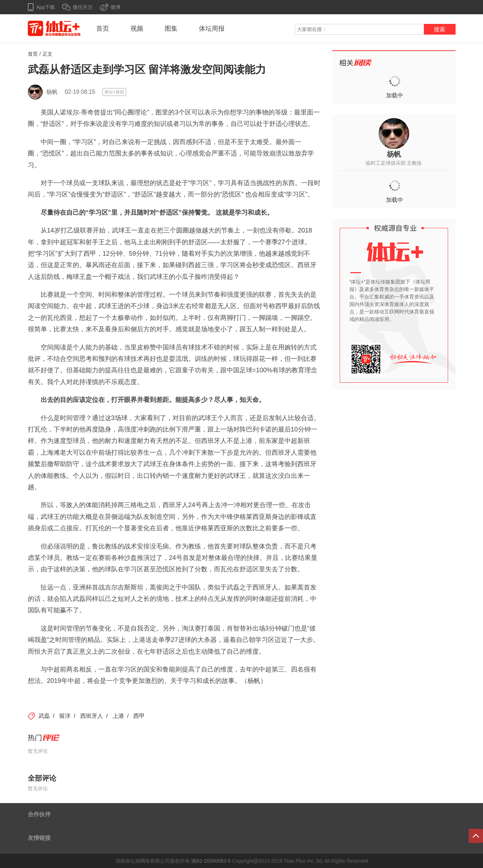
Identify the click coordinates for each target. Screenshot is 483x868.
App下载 (46, 7)
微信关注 (83, 7)
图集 (171, 29)
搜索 (440, 29)
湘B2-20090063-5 (211, 861)
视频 (137, 29)
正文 (47, 54)
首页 (103, 29)
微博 (115, 7)
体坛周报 (212, 29)
